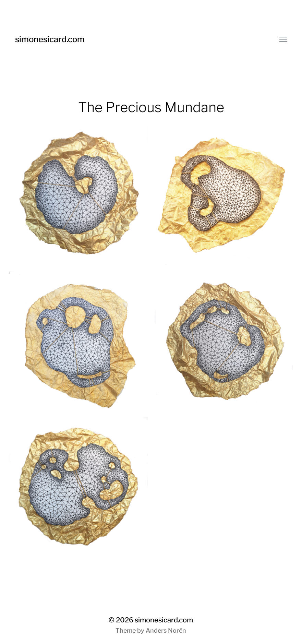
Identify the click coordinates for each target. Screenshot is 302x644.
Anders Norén (166, 630)
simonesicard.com (50, 39)
